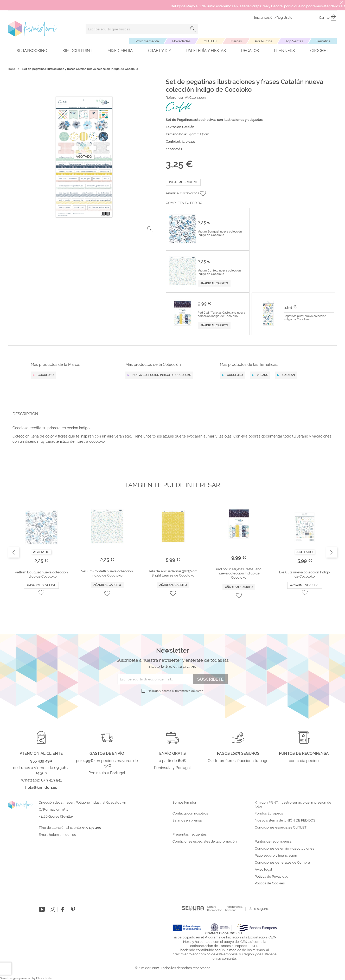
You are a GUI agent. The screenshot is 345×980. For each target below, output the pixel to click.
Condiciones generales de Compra (282, 863)
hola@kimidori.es (62, 835)
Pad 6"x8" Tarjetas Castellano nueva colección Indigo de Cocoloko (221, 314)
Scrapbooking (32, 51)
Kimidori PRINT (77, 51)
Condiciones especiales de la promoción (205, 842)
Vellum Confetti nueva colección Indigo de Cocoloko (219, 272)
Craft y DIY (160, 51)
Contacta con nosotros (190, 813)
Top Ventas (294, 41)
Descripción (25, 414)
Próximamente (147, 41)
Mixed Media (120, 51)
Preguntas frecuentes (190, 835)
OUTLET (210, 41)
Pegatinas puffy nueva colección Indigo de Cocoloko (305, 318)
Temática (323, 41)
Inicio (12, 69)
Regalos (250, 51)
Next (331, 552)
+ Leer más (174, 149)
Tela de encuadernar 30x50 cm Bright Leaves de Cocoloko (173, 573)
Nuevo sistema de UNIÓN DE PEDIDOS (285, 820)
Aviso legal (263, 870)
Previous (14, 552)
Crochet (319, 51)
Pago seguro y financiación (276, 856)
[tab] (171, 414)
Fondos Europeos (269, 813)
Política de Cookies (270, 883)
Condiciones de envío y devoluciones (284, 849)
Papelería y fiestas (206, 51)
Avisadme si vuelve (183, 182)
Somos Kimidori (185, 803)
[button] (150, 229)
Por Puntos (264, 41)
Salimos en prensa (187, 820)
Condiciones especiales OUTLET (281, 827)
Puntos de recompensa (273, 842)
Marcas (236, 41)
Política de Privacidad (271, 877)
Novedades (181, 41)
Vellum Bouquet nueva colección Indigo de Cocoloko (220, 233)
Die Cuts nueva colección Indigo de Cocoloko (305, 574)
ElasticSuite (44, 978)
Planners (284, 51)
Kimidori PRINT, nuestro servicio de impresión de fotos (293, 804)
